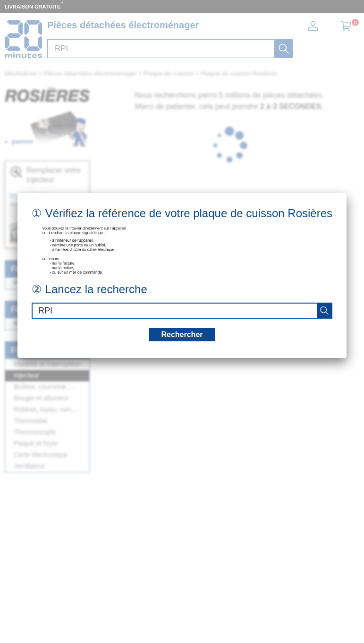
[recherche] (324, 311)
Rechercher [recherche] (182, 334)
